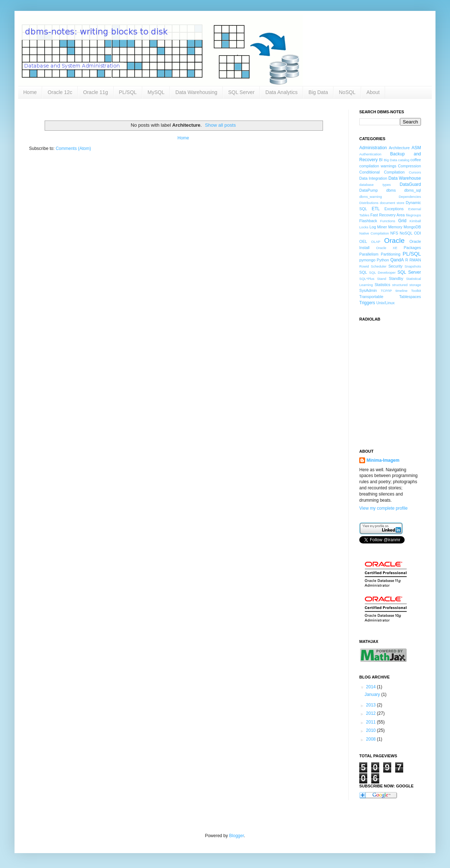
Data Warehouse (405, 178)
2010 (372, 730)
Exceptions (394, 209)
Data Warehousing (196, 92)
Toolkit (416, 291)
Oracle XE (387, 248)
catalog (404, 160)
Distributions (369, 203)
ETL (376, 209)
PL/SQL (128, 92)
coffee (416, 160)
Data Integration (373, 178)
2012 (372, 713)
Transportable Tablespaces (390, 297)
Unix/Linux (385, 303)
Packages (412, 248)
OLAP (376, 242)
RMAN (415, 260)
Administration (373, 148)
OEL (363, 241)
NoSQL (347, 92)
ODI (418, 233)
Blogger (236, 836)
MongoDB (412, 227)
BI (381, 160)
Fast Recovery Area (387, 215)
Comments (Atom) (73, 148)
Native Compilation (374, 233)
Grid (402, 221)
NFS (394, 233)
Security (395, 266)
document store (392, 203)
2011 (372, 722)
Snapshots (413, 266)
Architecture (399, 148)
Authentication (370, 154)
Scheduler (379, 266)
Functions (388, 221)
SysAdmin (368, 290)
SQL (363, 272)
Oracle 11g (95, 92)
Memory (395, 227)
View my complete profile (383, 508)
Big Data (318, 92)
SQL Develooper (382, 272)
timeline (402, 291)
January (373, 694)
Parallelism (369, 254)
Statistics (382, 285)
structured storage (407, 285)
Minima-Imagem (383, 460)
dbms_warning (371, 197)
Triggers (367, 303)
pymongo (367, 260)
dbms (391, 190)
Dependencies (410, 197)
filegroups (413, 215)
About (373, 92)
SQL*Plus (367, 279)
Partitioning (390, 254)
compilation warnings (378, 166)
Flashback (368, 221)
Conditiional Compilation (382, 172)
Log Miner (378, 227)
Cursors (415, 172)
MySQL (156, 92)
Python (383, 260)
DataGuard (410, 184)
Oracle (395, 241)
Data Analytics (281, 92)
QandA (397, 260)
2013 (372, 705)
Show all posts (220, 125)
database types (375, 185)
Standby (396, 278)
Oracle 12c (60, 92)
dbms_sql (413, 190)
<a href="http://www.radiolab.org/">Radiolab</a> (396, 381)
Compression (409, 166)
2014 (372, 687)
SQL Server (242, 92)
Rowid (364, 266)
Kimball (415, 221)
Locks (364, 227)
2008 (372, 739)
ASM (416, 148)
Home (30, 92)
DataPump (369, 190)
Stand (382, 279)
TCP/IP (386, 291)
